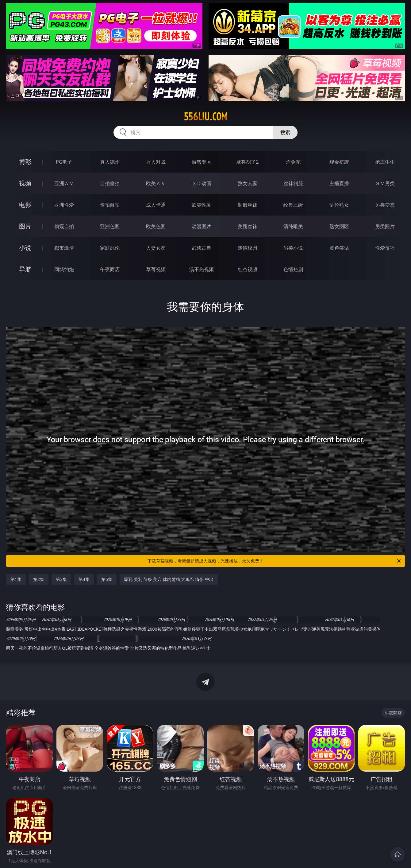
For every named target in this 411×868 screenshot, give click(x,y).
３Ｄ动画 (202, 183)
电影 (25, 205)
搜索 (285, 132)
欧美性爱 (202, 205)
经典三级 (293, 205)
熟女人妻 (248, 183)
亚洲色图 (110, 226)
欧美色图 (156, 226)
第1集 (16, 579)
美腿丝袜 (248, 226)
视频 (25, 183)
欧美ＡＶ (156, 183)
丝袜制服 (293, 183)
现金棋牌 (339, 162)
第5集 (107, 579)
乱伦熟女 (339, 205)
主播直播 (339, 183)
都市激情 (64, 248)
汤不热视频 (202, 269)
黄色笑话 (339, 248)
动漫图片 (202, 226)
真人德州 (110, 162)
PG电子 (64, 162)
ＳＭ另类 (385, 183)
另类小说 (293, 248)
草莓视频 (156, 269)
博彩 (25, 162)
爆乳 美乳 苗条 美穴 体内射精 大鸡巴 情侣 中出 (169, 579)
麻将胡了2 (247, 162)
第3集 (61, 579)
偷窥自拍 (64, 226)
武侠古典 (202, 248)
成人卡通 (156, 205)
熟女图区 (339, 226)
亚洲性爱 (64, 205)
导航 (25, 269)
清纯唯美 (293, 226)
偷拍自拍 (110, 205)
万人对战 (156, 162)
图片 (25, 226)
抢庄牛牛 (385, 162)
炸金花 (293, 162)
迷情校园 (248, 248)
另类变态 (385, 205)
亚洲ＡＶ (64, 183)
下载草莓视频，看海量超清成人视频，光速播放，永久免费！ (275, 561)
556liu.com (205, 117)
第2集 (39, 579)
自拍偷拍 (110, 183)
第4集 (84, 579)
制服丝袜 (248, 205)
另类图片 (385, 226)
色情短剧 (293, 269)
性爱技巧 (385, 248)
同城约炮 (64, 269)
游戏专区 (202, 162)
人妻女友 (156, 248)
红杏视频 (248, 269)
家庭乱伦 (110, 248)
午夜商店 (110, 269)
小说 (25, 248)
